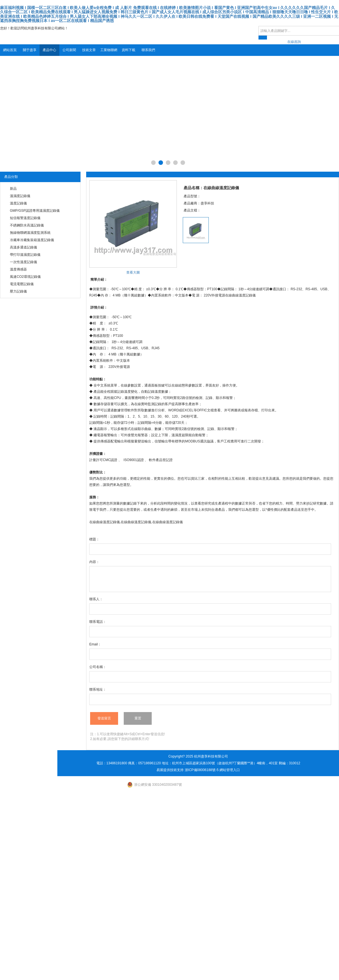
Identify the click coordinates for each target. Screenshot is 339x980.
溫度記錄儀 (18, 203)
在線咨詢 (294, 42)
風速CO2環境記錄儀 (25, 277)
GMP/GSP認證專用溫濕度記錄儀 (35, 211)
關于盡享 (30, 50)
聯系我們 (148, 50)
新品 (13, 189)
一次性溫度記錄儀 (23, 262)
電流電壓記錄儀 (22, 284)
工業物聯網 (109, 50)
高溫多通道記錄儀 (23, 247)
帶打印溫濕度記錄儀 (25, 255)
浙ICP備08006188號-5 (202, 770)
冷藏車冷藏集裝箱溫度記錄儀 (32, 240)
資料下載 (129, 50)
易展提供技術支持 (170, 770)
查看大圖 (133, 272)
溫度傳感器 (18, 269)
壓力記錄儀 (18, 291)
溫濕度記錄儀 (20, 196)
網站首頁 (10, 50)
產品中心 (49, 50)
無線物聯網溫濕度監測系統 (30, 233)
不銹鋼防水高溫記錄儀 (27, 225)
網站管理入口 (230, 770)
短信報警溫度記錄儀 (25, 218)
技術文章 (89, 50)
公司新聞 (69, 50)
